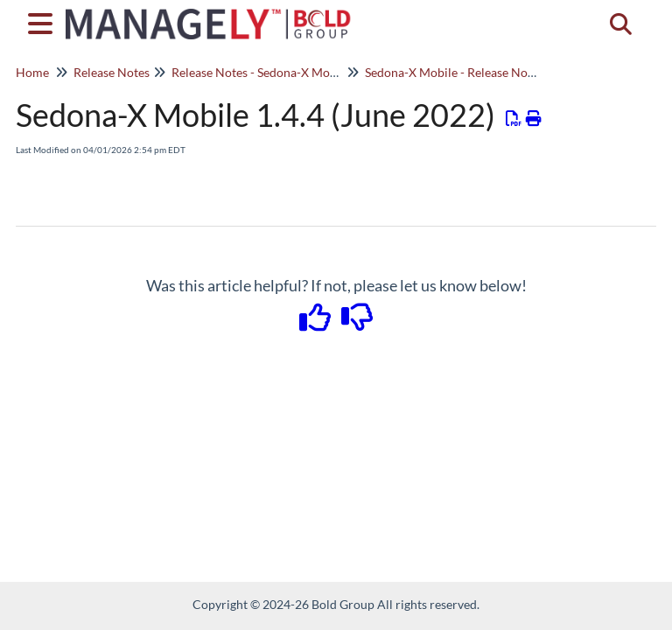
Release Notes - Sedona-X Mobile (261, 72)
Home (32, 72)
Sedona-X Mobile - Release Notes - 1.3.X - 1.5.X (491, 72)
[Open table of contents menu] (44, 21)
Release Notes (112, 72)
